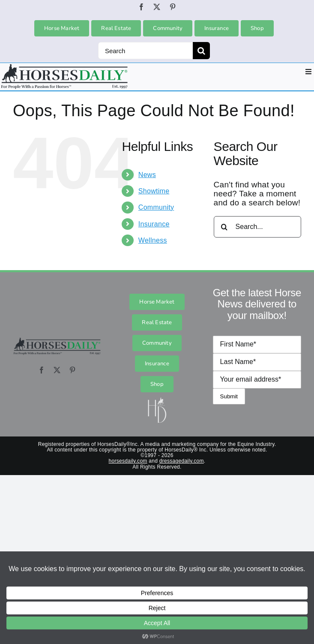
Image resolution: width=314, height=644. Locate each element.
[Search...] (257, 227)
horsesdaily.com (128, 461)
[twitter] (157, 7)
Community (156, 207)
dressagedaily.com (182, 461)
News (147, 175)
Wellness (153, 240)
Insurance (154, 224)
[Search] (145, 51)
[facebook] (141, 7)
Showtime (154, 191)
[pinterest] (173, 7)
